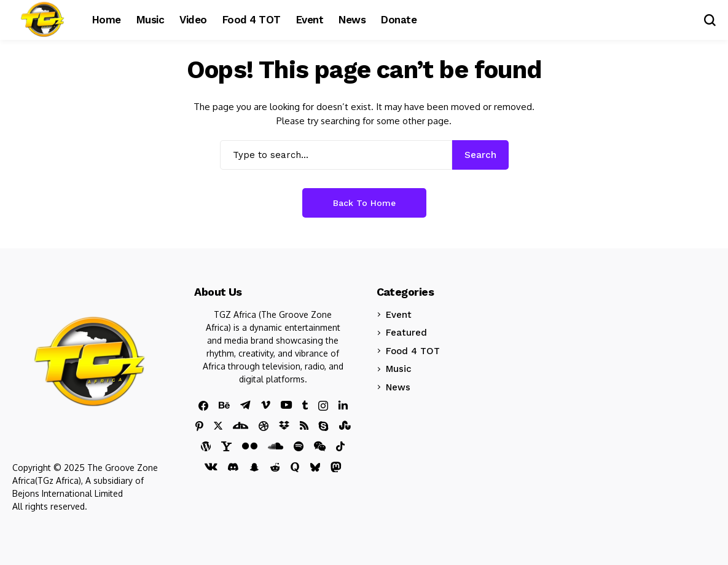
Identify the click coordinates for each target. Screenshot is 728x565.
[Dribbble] (264, 426)
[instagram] (323, 406)
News (398, 387)
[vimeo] (266, 405)
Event (399, 315)
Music (399, 369)
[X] (218, 426)
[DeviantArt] (241, 426)
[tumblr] (305, 405)
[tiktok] (340, 446)
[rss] (304, 425)
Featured (406, 333)
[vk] (211, 467)
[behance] (224, 405)
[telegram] (245, 405)
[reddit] (275, 467)
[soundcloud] (276, 446)
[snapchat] (254, 467)
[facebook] (203, 406)
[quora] (295, 467)
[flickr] (250, 446)
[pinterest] (199, 426)
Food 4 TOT (413, 351)
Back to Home (364, 203)
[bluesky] (315, 467)
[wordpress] (206, 446)
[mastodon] (336, 467)
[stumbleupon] (345, 425)
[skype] (324, 426)
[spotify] (299, 446)
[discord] (233, 467)
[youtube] (286, 405)
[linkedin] (343, 405)
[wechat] (320, 446)
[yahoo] (226, 446)
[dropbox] (284, 425)
